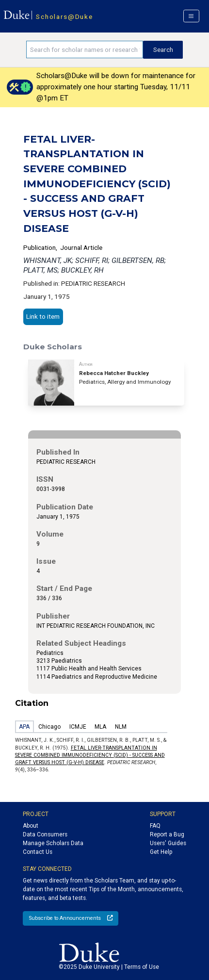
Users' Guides (168, 843)
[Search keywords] (85, 49)
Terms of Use (142, 967)
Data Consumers (45, 834)
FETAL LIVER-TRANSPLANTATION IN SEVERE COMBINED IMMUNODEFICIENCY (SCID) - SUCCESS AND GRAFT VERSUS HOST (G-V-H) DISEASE (90, 755)
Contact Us (38, 852)
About (31, 826)
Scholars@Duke (64, 16)
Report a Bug (167, 834)
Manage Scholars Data (53, 843)
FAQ (155, 826)
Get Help (161, 852)
